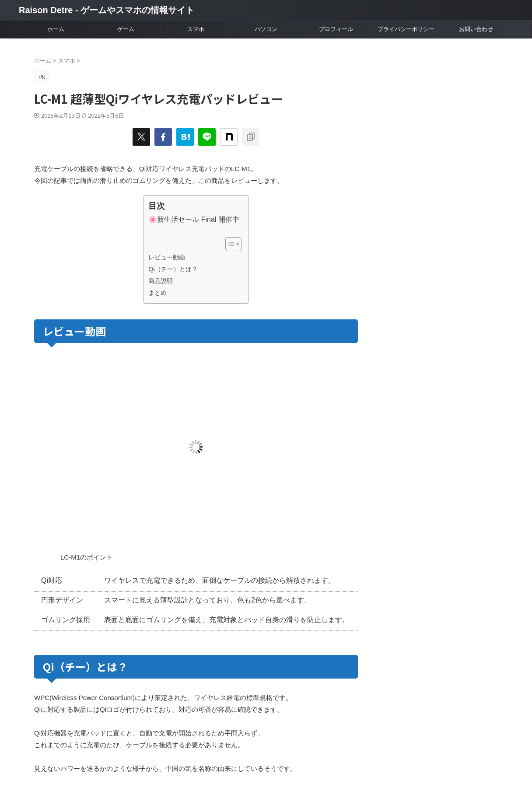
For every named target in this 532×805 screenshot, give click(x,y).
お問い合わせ (476, 29)
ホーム (56, 29)
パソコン (266, 29)
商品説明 (161, 281)
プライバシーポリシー (406, 29)
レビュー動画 (167, 257)
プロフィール (336, 29)
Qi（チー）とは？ (173, 269)
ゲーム (126, 29)
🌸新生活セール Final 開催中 (194, 219)
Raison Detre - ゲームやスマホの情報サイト (107, 10)
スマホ (196, 29)
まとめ (157, 293)
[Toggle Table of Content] (229, 244)
